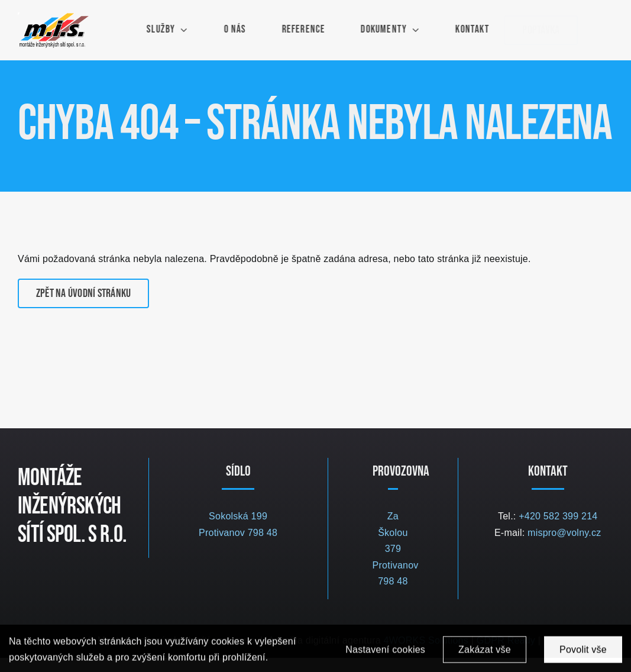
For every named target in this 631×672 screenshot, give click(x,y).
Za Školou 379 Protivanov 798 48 (396, 549)
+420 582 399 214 (558, 516)
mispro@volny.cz (564, 533)
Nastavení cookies (385, 652)
